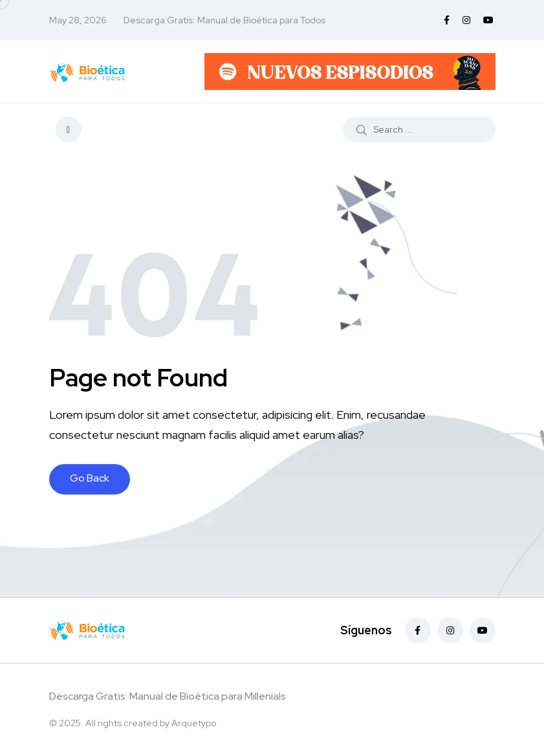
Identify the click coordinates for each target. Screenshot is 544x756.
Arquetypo (194, 723)
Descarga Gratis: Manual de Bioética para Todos (224, 20)
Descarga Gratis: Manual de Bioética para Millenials (168, 696)
